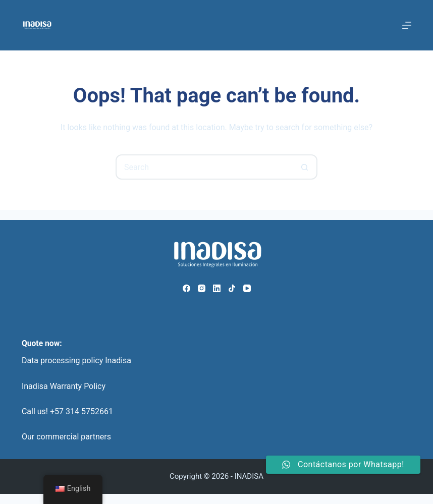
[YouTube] (247, 288)
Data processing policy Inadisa (76, 360)
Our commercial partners (66, 437)
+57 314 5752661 (82, 411)
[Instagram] (202, 288)
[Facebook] (186, 288)
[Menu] (407, 25)
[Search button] (305, 167)
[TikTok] (232, 288)
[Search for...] (204, 167)
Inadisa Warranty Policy (64, 386)
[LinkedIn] (217, 288)
